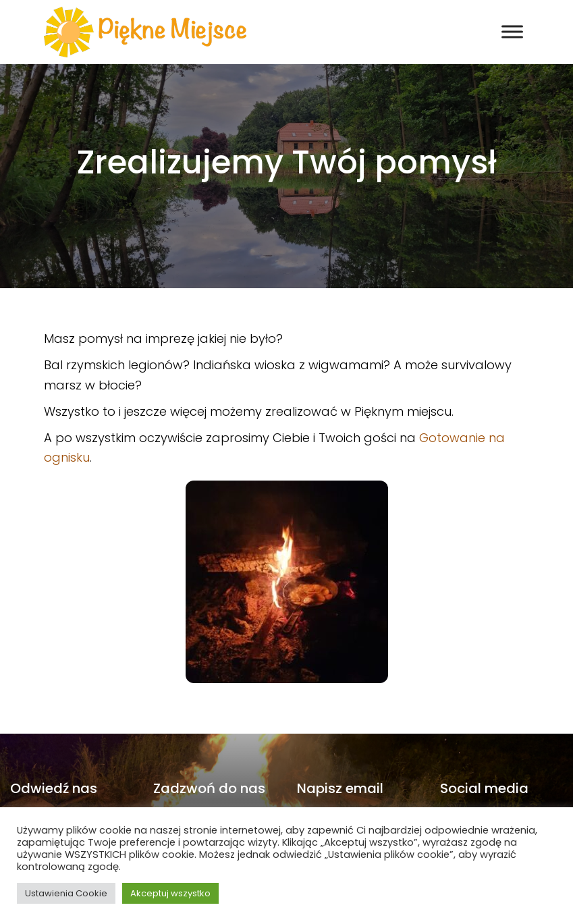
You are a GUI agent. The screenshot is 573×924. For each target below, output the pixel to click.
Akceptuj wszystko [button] (170, 893)
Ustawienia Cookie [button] (66, 893)
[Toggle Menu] (512, 32)
